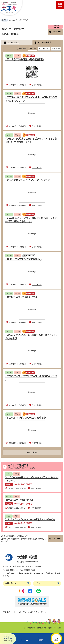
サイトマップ (41, 612)
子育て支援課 (37, 85)
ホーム (12, 20)
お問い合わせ (11, 583)
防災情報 (60, 5)
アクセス (39, 583)
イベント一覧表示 (45, 43)
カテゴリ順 (56, 48)
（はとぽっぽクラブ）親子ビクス (21, 297)
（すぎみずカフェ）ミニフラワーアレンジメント (28, 180)
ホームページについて (23, 612)
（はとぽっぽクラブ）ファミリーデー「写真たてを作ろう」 (30, 520)
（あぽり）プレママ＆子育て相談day (23, 259)
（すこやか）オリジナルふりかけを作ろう (26, 418)
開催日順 (32, 48)
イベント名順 (44, 48)
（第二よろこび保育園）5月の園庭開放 (25, 60)
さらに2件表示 (32, 452)
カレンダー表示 (13, 43)
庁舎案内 (7, 612)
